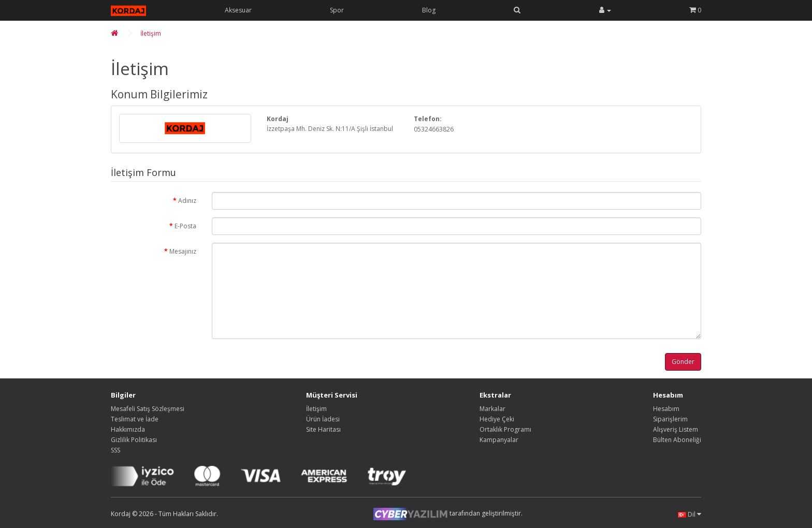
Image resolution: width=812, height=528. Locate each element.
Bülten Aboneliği (677, 440)
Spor (337, 10)
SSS (115, 450)
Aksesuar (238, 10)
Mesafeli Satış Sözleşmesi (148, 409)
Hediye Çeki (497, 419)
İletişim (151, 33)
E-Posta (185, 226)
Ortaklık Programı (505, 429)
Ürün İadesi (323, 419)
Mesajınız (183, 251)
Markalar (492, 409)
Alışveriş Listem (676, 429)
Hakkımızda (128, 429)
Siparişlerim (670, 419)
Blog (429, 10)
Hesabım (666, 409)
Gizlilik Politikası (134, 440)
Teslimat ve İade (135, 419)
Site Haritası (323, 429)
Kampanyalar (499, 440)
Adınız (187, 201)
